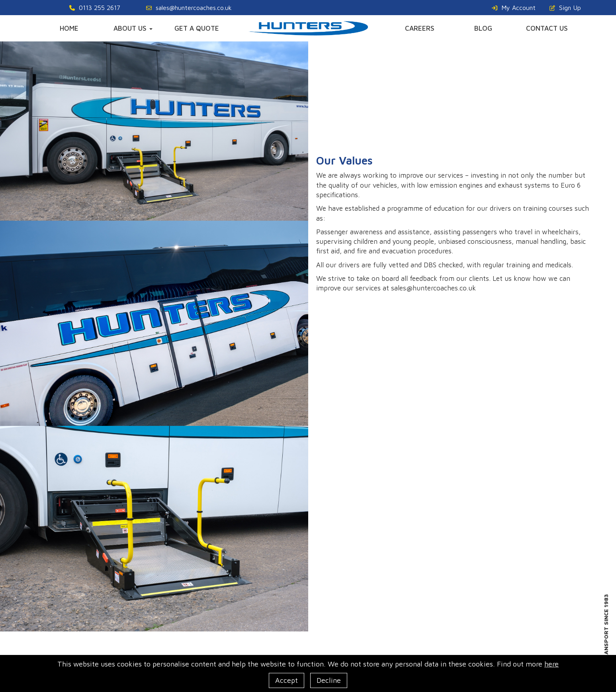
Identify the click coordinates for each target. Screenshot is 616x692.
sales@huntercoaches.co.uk (189, 8)
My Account (514, 8)
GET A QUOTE (197, 28)
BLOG (483, 28)
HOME (69, 28)
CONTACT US (547, 28)
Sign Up (565, 8)
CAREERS (420, 28)
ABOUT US (133, 28)
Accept (286, 680)
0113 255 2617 (95, 8)
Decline (329, 680)
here (551, 664)
